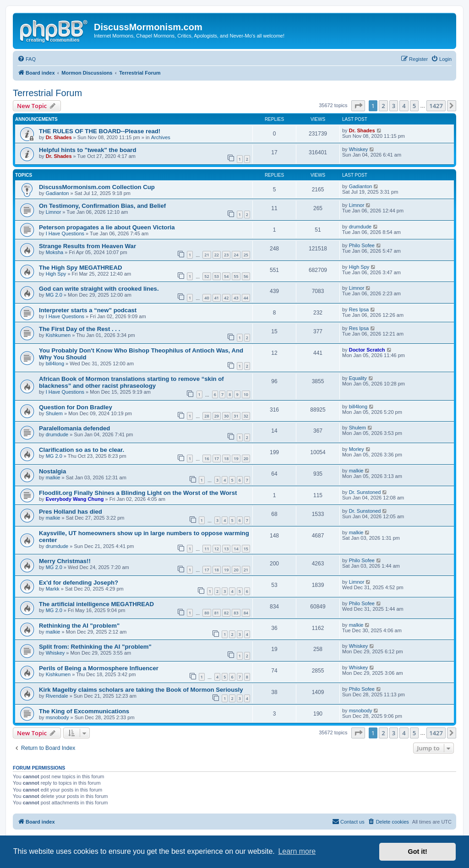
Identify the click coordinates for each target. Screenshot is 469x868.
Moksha (55, 252)
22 (217, 255)
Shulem (54, 413)
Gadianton (57, 193)
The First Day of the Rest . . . (79, 329)
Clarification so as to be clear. (82, 450)
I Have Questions (65, 233)
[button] (358, 106)
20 (246, 458)
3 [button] (394, 106)
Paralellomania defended (74, 428)
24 (236, 255)
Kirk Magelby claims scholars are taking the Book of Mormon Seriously (141, 690)
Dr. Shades (59, 137)
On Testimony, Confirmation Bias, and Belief (102, 206)
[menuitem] (27, 59)
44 (246, 298)
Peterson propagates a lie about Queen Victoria (107, 227)
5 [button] (414, 106)
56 (246, 276)
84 (246, 613)
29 (217, 416)
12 (217, 549)
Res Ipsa (359, 309)
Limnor (54, 212)
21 (207, 255)
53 (217, 276)
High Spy (56, 274)
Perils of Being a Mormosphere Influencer (99, 668)
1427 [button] (436, 106)
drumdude (360, 227)
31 (236, 416)
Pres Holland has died (71, 512)
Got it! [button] (418, 852)
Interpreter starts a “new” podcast (88, 310)
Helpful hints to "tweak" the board (88, 150)
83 (236, 613)
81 (217, 613)
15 (246, 549)
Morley (357, 449)
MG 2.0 (54, 295)
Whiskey (359, 149)
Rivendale (57, 696)
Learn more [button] (297, 851)
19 (236, 458)
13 (226, 549)
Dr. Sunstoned (365, 492)
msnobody (57, 717)
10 (246, 394)
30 (226, 416)
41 (217, 298)
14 (236, 549)
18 (226, 458)
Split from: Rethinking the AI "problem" (95, 647)
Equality (358, 378)
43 (236, 298)
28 (207, 416)
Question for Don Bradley (76, 407)
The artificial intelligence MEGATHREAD (96, 604)
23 (226, 255)
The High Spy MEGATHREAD (80, 268)
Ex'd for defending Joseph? (79, 583)
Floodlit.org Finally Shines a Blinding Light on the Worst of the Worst (138, 493)
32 (246, 416)
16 (207, 458)
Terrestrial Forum (47, 93)
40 (207, 298)
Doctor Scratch (367, 350)
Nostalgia (52, 471)
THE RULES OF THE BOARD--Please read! (100, 131)
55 (236, 276)
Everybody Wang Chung (75, 499)
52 (207, 276)
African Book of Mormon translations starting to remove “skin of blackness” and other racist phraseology (131, 382)
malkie (53, 477)
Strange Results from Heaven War (87, 246)
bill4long (55, 363)
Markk (53, 589)
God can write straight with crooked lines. (99, 289)
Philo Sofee (362, 245)
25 (246, 255)
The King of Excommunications (84, 711)
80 (207, 613)
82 (226, 613)
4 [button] (404, 106)
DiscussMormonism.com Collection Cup (97, 187)
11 (207, 549)
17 (217, 458)
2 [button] (383, 106)
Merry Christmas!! (65, 561)
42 (226, 298)
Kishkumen (58, 335)
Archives (161, 137)
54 (226, 276)
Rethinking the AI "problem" (79, 626)
